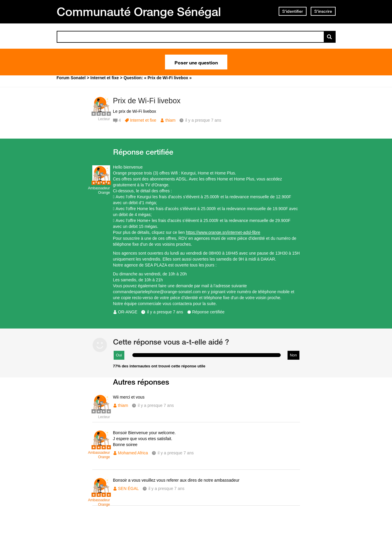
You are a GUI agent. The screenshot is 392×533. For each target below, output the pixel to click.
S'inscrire (323, 11)
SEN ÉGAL (128, 488)
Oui (119, 355)
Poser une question (196, 62)
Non (293, 355)
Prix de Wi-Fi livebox (147, 101)
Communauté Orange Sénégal (139, 12)
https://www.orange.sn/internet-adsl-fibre (223, 232)
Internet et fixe (143, 120)
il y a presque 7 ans (165, 312)
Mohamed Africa (133, 453)
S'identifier (293, 11)
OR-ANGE (128, 312)
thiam (170, 120)
